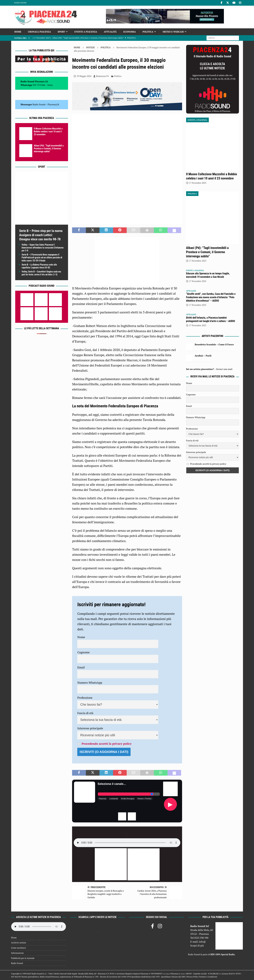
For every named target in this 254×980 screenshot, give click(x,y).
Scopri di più (197, 946)
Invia (50, 85)
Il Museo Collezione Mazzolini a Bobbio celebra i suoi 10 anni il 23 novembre (48, 132)
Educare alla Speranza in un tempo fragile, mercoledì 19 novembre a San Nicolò (208, 275)
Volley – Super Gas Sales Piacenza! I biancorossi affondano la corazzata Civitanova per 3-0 (43, 248)
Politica (148, 32)
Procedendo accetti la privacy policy (107, 744)
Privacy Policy (192, 977)
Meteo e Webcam (173, 32)
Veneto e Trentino (144, 799)
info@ (202, 942)
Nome (81, 637)
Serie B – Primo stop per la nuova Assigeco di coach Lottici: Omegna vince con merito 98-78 (41, 235)
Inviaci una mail (224, 369)
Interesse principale (90, 728)
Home (18, 32)
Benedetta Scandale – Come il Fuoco (214, 344)
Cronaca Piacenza (39, 32)
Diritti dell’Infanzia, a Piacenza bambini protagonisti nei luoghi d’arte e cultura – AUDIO (211, 319)
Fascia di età (85, 713)
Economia (130, 32)
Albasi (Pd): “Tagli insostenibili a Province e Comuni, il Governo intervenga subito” (49, 149)
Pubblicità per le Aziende (23, 958)
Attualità (110, 32)
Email (81, 667)
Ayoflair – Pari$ (203, 356)
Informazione (17, 953)
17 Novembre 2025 (198, 183)
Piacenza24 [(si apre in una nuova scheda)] (53, 104)
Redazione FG (102, 76)
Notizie (90, 47)
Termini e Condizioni (208, 977)
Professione (85, 698)
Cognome (83, 652)
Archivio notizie (19, 943)
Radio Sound (20, 3)
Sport (61, 32)
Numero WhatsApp (90, 682)
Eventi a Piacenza (86, 32)
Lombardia (114, 799)
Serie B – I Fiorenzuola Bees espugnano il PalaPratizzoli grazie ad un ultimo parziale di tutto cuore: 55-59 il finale (42, 258)
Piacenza (102, 799)
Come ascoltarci (19, 948)
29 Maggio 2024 (84, 76)
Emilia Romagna (128, 799)
